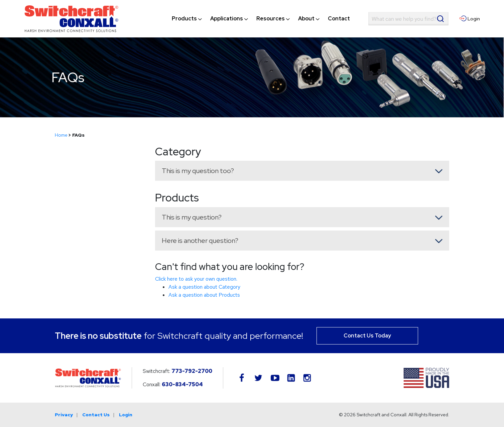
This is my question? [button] (192, 217)
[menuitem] (184, 19)
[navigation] (261, 19)
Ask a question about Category (204, 287)
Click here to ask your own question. (196, 279)
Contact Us (96, 415)
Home (61, 135)
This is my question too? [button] (198, 171)
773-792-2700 (192, 371)
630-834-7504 (182, 384)
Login (126, 415)
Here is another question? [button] (200, 241)
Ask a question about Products (204, 295)
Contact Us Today (367, 336)
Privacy (64, 415)
